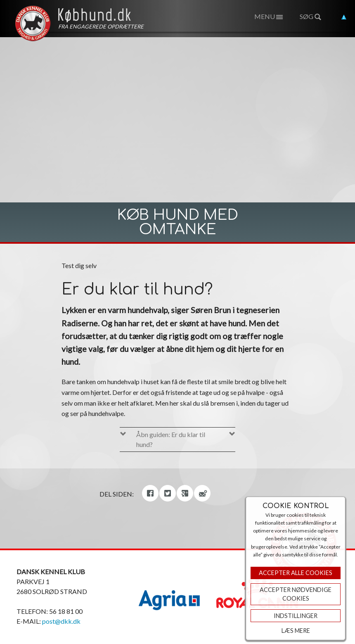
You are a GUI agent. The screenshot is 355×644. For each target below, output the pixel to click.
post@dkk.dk (61, 621)
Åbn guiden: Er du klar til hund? (171, 439)
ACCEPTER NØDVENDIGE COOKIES (296, 594)
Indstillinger (296, 616)
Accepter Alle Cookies (296, 573)
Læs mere (296, 631)
